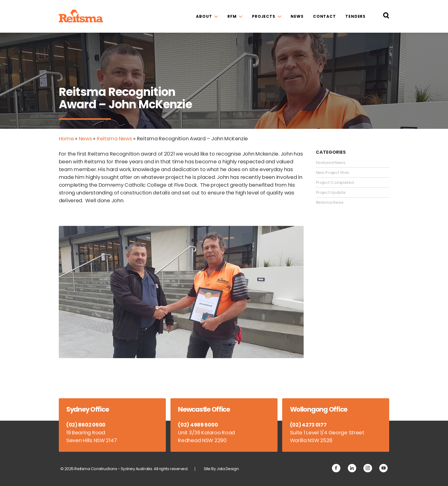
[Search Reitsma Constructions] (386, 16)
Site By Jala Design (221, 469)
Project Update (331, 193)
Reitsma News (114, 139)
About (204, 16)
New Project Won (333, 173)
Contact (324, 16)
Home (66, 139)
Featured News (331, 163)
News (297, 16)
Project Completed (335, 183)
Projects (264, 16)
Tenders (355, 16)
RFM (232, 16)
